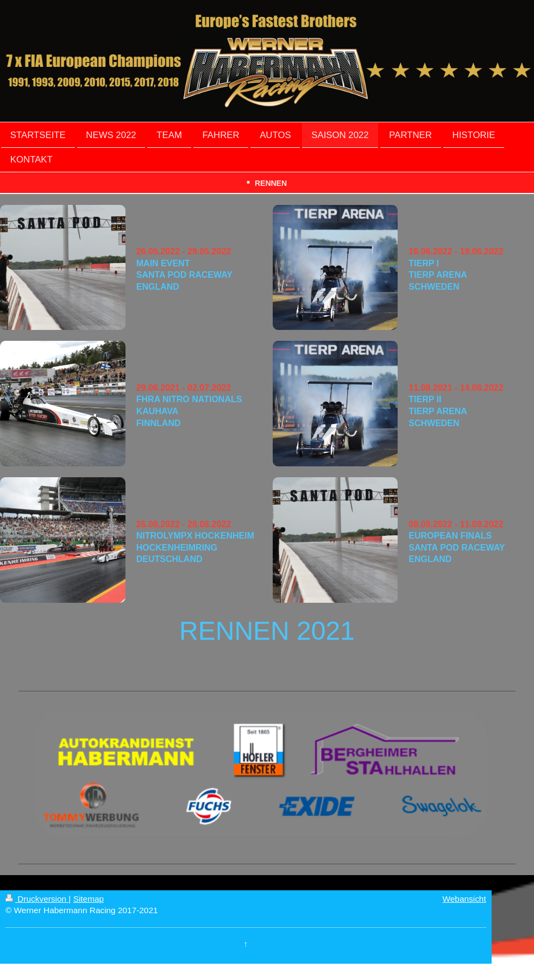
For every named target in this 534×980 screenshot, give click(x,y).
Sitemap (89, 899)
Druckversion (37, 899)
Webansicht (464, 899)
